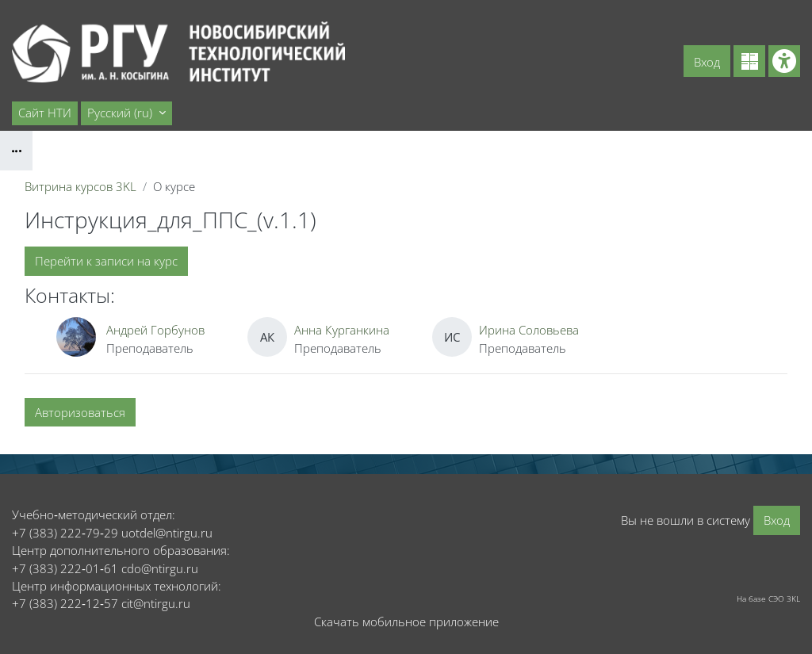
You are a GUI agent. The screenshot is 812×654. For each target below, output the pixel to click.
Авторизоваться (80, 412)
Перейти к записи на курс (106, 261)
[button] (126, 113)
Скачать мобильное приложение (406, 621)
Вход (707, 62)
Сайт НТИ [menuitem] (45, 113)
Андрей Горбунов (155, 330)
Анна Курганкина (342, 330)
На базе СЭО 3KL (768, 599)
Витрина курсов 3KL (80, 186)
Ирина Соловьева (529, 330)
